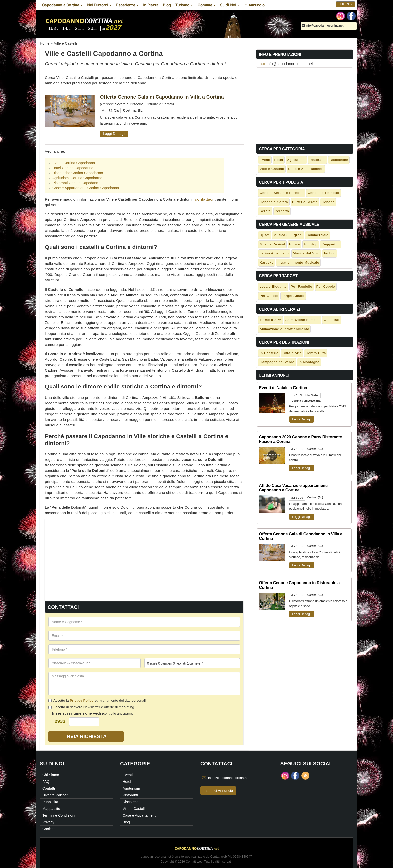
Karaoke (267, 263)
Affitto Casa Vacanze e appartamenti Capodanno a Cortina (293, 488)
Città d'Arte (292, 353)
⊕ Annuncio (255, 5)
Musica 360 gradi (288, 235)
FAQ (46, 782)
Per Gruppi (269, 296)
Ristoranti (317, 160)
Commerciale (318, 235)
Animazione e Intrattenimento (284, 329)
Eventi (265, 160)
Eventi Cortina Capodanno (74, 163)
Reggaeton (330, 244)
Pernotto (282, 211)
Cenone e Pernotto (323, 193)
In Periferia (269, 353)
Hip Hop (311, 244)
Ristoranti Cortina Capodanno (76, 183)
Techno (330, 253)
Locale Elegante (273, 287)
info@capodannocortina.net (323, 26)
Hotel (279, 160)
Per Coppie (326, 287)
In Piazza (151, 5)
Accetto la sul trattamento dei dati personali (97, 701)
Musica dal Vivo (306, 253)
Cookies (49, 829)
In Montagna (309, 362)
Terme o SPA (271, 320)
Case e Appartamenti (306, 169)
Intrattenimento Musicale (299, 263)
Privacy (48, 822)
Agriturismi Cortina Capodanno (77, 178)
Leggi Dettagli (114, 134)
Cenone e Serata (274, 202)
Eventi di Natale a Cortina (283, 388)
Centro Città (316, 353)
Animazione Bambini (303, 320)
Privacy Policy (82, 701)
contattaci (204, 199)
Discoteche (339, 160)
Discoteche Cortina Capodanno (78, 173)
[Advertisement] (144, 559)
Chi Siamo (51, 775)
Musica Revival (272, 244)
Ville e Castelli (272, 169)
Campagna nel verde (277, 362)
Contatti (49, 788)
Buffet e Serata (305, 202)
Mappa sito (51, 809)
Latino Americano (274, 253)
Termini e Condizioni (59, 815)
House (295, 244)
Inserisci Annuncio (218, 791)
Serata (265, 211)
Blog (167, 5)
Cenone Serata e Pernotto (282, 193)
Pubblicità (50, 802)
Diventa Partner (55, 795)
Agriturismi (296, 160)
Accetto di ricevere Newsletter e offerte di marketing (91, 707)
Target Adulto (293, 296)
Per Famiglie (302, 287)
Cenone (328, 202)
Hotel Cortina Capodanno (73, 168)
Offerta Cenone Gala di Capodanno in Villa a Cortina (162, 97)
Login (346, 4)
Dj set (265, 235)
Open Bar (332, 320)
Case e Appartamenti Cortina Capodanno (86, 188)
